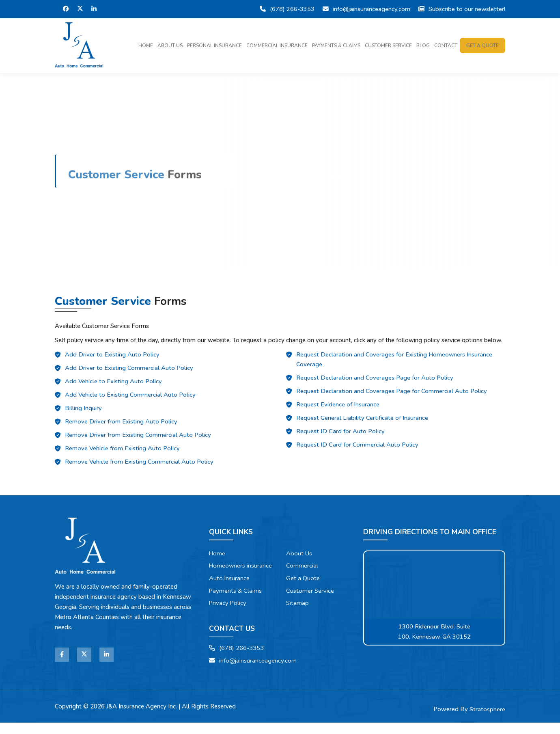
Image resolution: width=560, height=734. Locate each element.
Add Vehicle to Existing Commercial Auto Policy (130, 397)
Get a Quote (303, 579)
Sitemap (298, 604)
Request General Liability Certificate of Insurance (363, 421)
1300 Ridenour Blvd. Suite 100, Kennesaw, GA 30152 (434, 631)
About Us (170, 46)
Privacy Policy (228, 614)
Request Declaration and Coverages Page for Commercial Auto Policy (392, 394)
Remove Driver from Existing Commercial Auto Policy (138, 438)
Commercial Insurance (277, 46)
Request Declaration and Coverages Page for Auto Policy (375, 380)
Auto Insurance (230, 589)
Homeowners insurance (228, 571)
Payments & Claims (336, 46)
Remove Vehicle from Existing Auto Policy (122, 451)
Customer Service (388, 46)
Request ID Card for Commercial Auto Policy (357, 447)
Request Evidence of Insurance (338, 407)
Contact (446, 46)
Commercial (302, 566)
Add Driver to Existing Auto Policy (112, 357)
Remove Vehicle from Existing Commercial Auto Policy (139, 464)
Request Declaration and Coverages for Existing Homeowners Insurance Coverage (395, 362)
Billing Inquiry (83, 411)
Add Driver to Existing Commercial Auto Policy (129, 371)
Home (146, 46)
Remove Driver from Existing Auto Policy (121, 424)
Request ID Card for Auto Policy (340, 434)
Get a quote (482, 46)
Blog (423, 46)
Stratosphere (487, 721)
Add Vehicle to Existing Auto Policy (113, 384)
